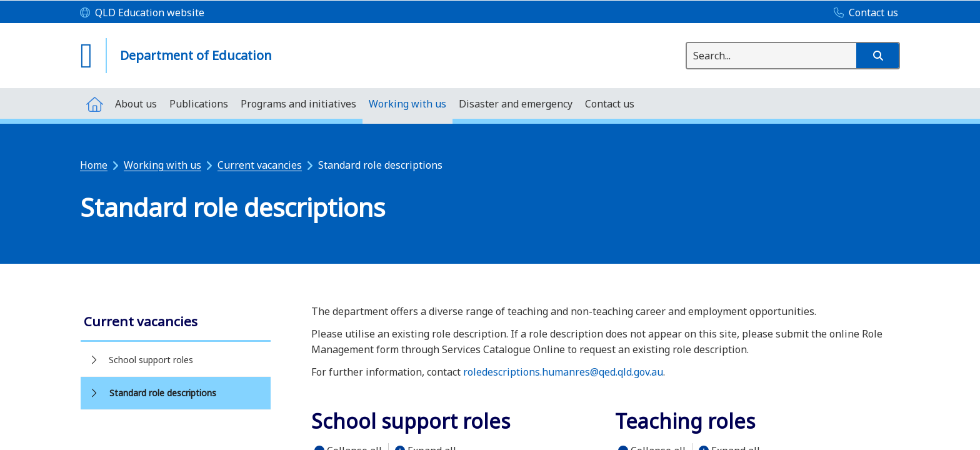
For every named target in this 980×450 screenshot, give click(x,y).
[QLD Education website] (142, 13)
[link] (176, 323)
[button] (877, 56)
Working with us (162, 165)
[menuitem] (94, 103)
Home (94, 165)
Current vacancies (260, 165)
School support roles (151, 360)
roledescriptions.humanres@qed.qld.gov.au (563, 372)
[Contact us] (863, 13)
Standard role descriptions (163, 393)
